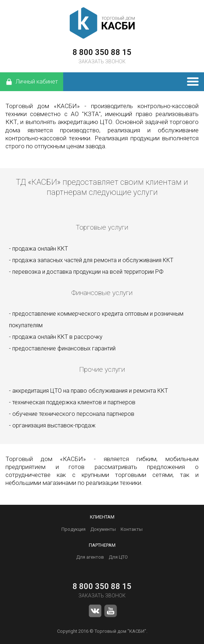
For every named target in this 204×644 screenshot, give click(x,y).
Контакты (132, 529)
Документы (103, 529)
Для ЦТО (118, 557)
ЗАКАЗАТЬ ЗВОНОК (102, 61)
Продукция (73, 529)
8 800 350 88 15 (102, 52)
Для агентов (90, 557)
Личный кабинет (32, 82)
